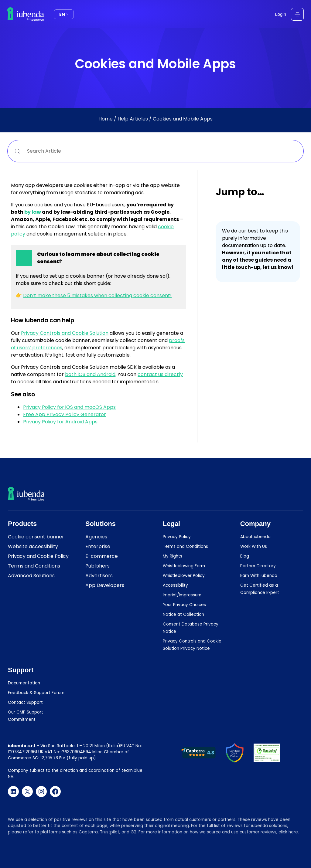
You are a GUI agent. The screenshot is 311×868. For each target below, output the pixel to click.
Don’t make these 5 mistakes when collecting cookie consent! (97, 295)
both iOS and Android (90, 374)
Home (106, 119)
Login (281, 14)
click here (288, 832)
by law (33, 212)
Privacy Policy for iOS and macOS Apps (69, 407)
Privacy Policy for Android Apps (60, 422)
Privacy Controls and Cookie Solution (65, 333)
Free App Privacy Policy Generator (65, 414)
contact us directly (160, 374)
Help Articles (133, 119)
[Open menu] (297, 14)
